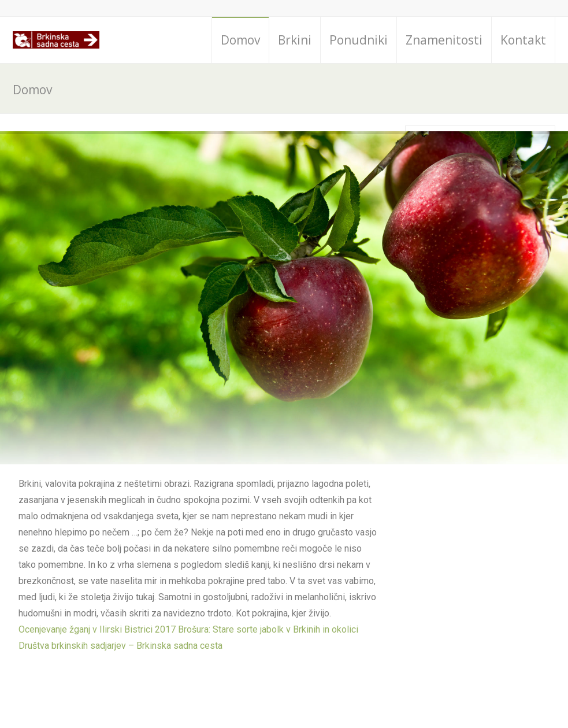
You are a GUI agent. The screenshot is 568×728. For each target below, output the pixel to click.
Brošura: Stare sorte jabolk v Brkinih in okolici (268, 629)
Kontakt (523, 40)
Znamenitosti (444, 40)
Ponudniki (359, 40)
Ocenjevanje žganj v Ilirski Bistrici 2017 (97, 629)
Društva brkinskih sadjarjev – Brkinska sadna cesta (120, 646)
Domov (240, 40)
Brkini (295, 40)
